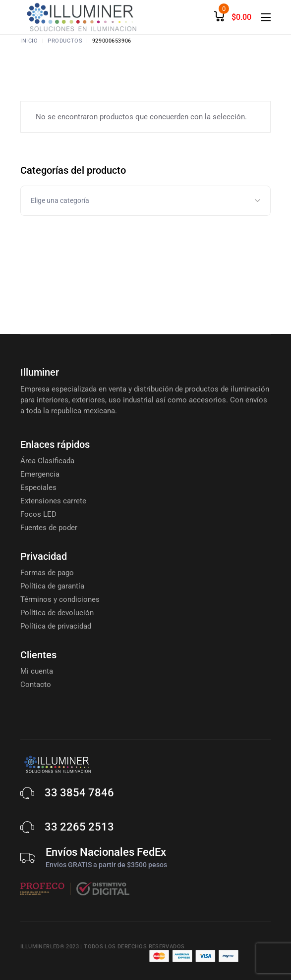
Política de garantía (52, 586)
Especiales (38, 488)
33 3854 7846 (79, 793)
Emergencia (40, 474)
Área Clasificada (47, 461)
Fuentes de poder (49, 528)
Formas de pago (47, 573)
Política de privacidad (56, 626)
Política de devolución (57, 613)
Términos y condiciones (60, 599)
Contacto (36, 685)
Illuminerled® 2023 (50, 947)
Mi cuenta (37, 671)
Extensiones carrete (53, 501)
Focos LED (38, 514)
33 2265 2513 (79, 827)
